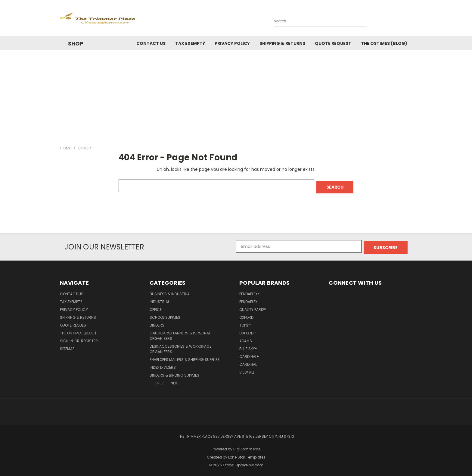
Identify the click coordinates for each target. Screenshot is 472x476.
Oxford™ (248, 331)
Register (89, 338)
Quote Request (333, 43)
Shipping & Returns (282, 43)
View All (247, 370)
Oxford (246, 315)
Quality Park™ (253, 307)
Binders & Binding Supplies (174, 373)
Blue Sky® (248, 346)
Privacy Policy (232, 43)
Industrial (160, 299)
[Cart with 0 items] (411, 20)
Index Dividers (163, 365)
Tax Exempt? (190, 43)
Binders (157, 323)
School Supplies (165, 315)
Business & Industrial (170, 291)
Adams (246, 338)
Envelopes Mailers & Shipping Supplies (185, 357)
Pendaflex (248, 299)
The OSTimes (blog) (384, 43)
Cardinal (248, 362)
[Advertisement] (236, 96)
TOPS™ (245, 323)
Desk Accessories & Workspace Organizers (180, 347)
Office (156, 307)
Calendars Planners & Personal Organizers (180, 333)
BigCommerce (247, 447)
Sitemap (67, 346)
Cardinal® (249, 354)
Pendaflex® (249, 291)
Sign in (67, 338)
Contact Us (151, 43)
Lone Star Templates (247, 455)
